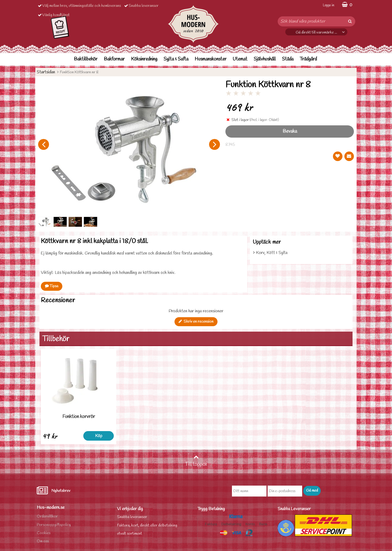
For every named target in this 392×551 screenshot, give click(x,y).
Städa (288, 59)
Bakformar (114, 59)
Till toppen (196, 461)
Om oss (43, 541)
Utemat (240, 59)
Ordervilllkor (47, 517)
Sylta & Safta (176, 59)
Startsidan (46, 72)
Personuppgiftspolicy (54, 525)
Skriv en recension (196, 322)
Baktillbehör (86, 59)
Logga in (329, 5)
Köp (99, 436)
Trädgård (308, 59)
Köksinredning (144, 59)
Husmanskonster (211, 59)
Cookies (44, 533)
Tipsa (52, 286)
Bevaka (290, 131)
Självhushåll (265, 59)
